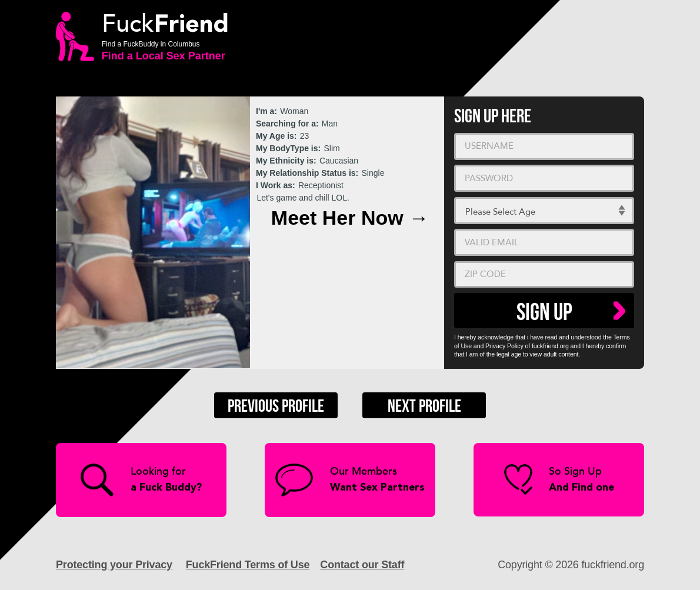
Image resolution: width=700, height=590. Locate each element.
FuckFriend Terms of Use (248, 565)
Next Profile (424, 406)
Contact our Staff (362, 565)
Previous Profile (276, 406)
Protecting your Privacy (114, 565)
